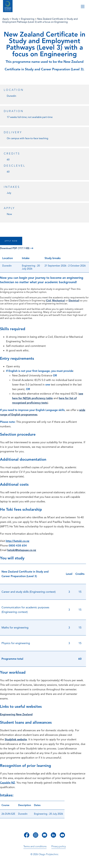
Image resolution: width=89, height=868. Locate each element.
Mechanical (58, 301)
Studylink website (16, 739)
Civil (49, 301)
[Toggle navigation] (83, 7)
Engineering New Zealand (16, 714)
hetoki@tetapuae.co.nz (22, 550)
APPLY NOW (11, 241)
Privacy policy (59, 846)
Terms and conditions (35, 846)
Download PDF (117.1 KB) (17, 248)
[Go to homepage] (8, 6)
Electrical (74, 301)
